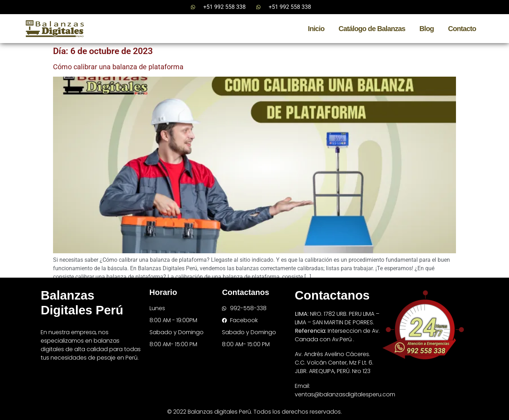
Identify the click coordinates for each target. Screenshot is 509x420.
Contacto (462, 29)
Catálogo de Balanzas (372, 29)
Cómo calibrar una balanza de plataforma (118, 67)
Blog (427, 29)
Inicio (316, 29)
